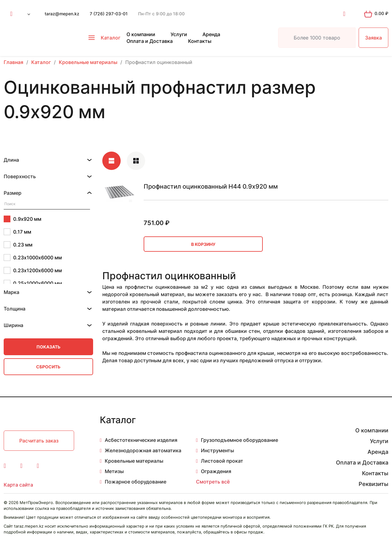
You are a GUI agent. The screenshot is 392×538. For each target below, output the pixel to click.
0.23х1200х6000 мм (33, 270)
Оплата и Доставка (150, 41)
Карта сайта (18, 485)
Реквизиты (373, 484)
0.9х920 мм (23, 219)
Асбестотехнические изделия (141, 440)
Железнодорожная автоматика (143, 450)
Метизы (114, 471)
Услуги (179, 34)
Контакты (200, 41)
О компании (141, 34)
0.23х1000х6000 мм (33, 258)
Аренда (211, 34)
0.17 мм (17, 232)
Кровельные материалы (134, 461)
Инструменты (217, 450)
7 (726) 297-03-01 (109, 14)
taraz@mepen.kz (62, 14)
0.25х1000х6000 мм (33, 283)
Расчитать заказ (39, 441)
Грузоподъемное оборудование (239, 440)
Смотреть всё (213, 482)
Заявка (373, 38)
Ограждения (216, 471)
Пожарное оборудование (136, 482)
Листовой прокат (222, 461)
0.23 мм (18, 245)
